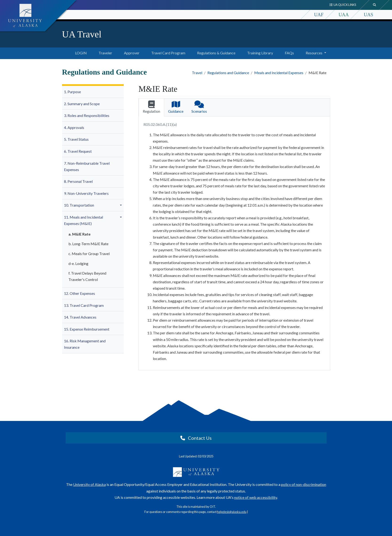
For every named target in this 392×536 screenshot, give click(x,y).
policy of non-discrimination (304, 484)
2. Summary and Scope (82, 104)
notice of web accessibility (256, 497)
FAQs (288, 52)
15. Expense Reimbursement (87, 329)
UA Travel (82, 34)
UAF (319, 15)
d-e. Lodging (78, 263)
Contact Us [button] (196, 438)
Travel (197, 73)
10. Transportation (79, 205)
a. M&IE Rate (79, 234)
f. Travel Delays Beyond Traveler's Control (87, 276)
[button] (122, 205)
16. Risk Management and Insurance (85, 344)
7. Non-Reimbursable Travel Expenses (87, 166)
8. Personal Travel (78, 181)
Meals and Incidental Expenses (279, 73)
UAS (368, 15)
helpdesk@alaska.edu (232, 512)
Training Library (259, 52)
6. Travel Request (78, 151)
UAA (344, 15)
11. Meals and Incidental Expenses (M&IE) (83, 220)
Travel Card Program (167, 52)
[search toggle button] (375, 5)
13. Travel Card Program (84, 305)
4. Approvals (74, 127)
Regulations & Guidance (215, 52)
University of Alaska (89, 484)
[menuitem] (93, 92)
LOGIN (75, 52)
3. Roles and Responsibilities (87, 115)
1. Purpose (72, 92)
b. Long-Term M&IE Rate (88, 244)
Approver (131, 52)
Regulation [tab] (151, 107)
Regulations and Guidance (228, 73)
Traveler (104, 52)
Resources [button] (314, 53)
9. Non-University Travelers (86, 193)
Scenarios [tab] (199, 107)
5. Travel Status (76, 139)
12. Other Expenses (79, 293)
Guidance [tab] (176, 107)
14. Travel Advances (80, 317)
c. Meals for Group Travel (89, 254)
